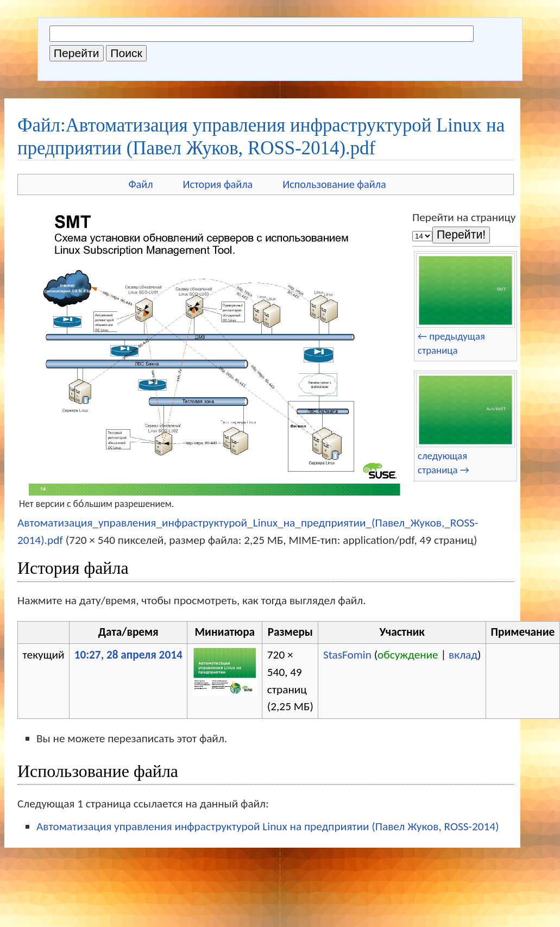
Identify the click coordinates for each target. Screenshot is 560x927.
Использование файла (334, 184)
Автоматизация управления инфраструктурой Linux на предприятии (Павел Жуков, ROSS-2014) (268, 826)
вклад (463, 655)
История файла (218, 184)
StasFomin (347, 655)
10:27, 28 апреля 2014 (128, 655)
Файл (140, 184)
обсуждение (408, 655)
